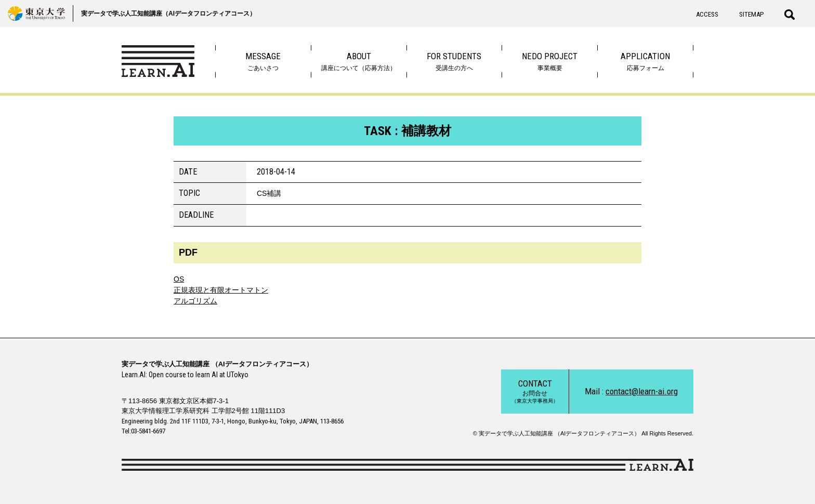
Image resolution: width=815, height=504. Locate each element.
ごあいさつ (263, 61)
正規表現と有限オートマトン (221, 290)
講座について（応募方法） (359, 61)
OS (179, 279)
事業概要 (550, 61)
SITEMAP (751, 14)
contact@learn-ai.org (642, 391)
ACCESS (707, 14)
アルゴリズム (195, 301)
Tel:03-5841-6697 (143, 431)
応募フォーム (645, 61)
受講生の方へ (454, 61)
